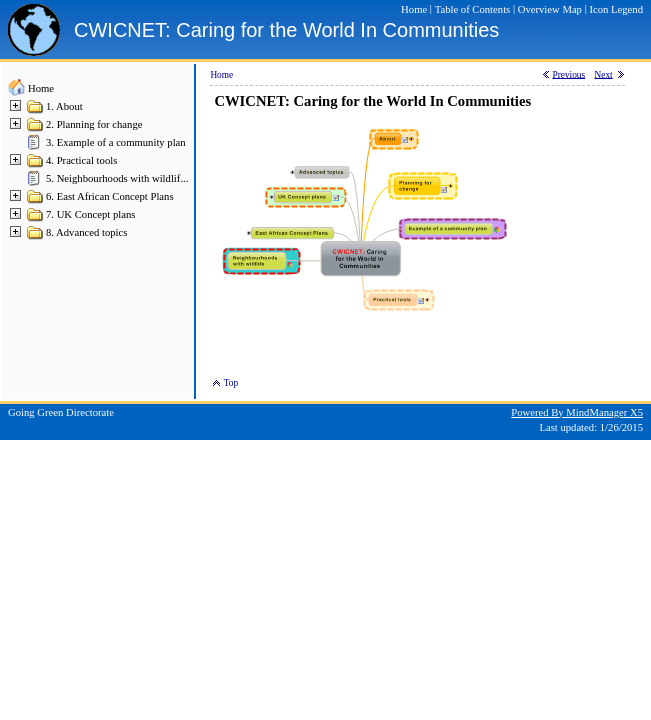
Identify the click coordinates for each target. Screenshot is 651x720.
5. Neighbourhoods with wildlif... (117, 178)
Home (41, 88)
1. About (64, 106)
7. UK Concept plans (90, 214)
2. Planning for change (94, 124)
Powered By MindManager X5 (577, 412)
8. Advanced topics (86, 232)
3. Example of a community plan (116, 142)
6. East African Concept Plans (110, 196)
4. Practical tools (81, 160)
